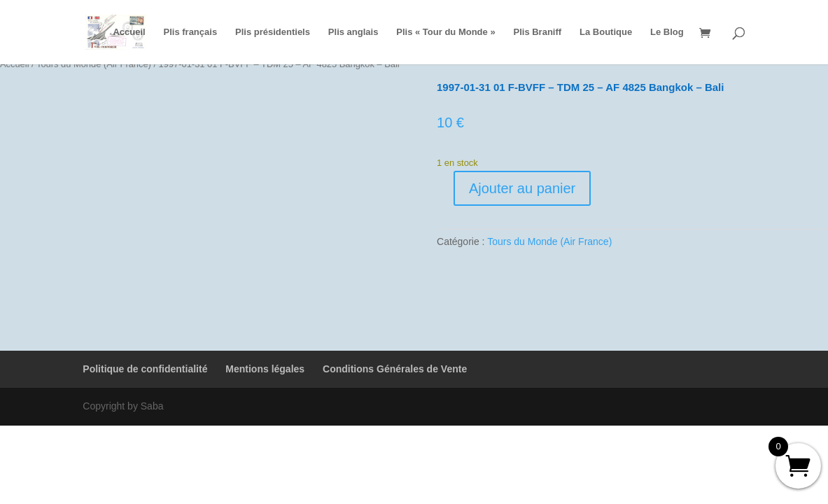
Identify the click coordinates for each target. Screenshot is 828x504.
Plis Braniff (538, 32)
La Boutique (606, 32)
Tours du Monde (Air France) (549, 241)
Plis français (191, 32)
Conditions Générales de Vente (395, 369)
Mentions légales (265, 369)
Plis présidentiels (273, 32)
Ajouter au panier (522, 188)
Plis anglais (353, 32)
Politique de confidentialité (145, 369)
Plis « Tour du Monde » (445, 32)
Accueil (129, 32)
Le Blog (667, 32)
